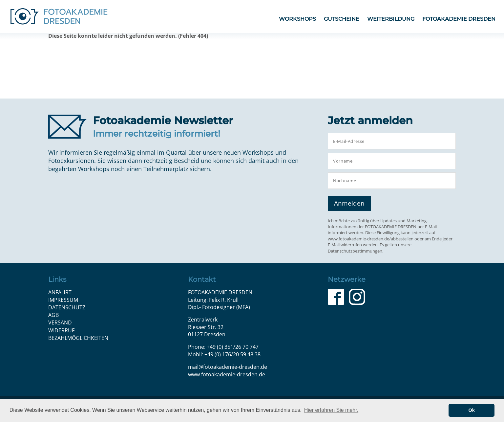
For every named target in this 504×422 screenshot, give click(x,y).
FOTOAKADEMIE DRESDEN (459, 19)
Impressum (63, 300)
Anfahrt (60, 292)
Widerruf (61, 330)
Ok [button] (472, 410)
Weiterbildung (391, 19)
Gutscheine (342, 19)
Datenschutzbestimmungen (355, 251)
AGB (53, 315)
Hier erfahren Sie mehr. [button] (331, 410)
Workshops (297, 19)
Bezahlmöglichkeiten (78, 338)
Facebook (336, 297)
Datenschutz (67, 307)
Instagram (357, 297)
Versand (60, 322)
